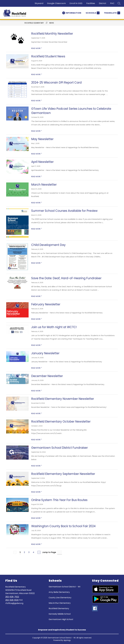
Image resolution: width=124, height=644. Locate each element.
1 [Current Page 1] (20, 552)
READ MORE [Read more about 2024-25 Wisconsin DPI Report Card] (37, 101)
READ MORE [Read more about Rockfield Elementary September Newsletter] (37, 492)
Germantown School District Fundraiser (60, 448)
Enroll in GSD (76, 3)
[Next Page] (39, 552)
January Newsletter (45, 353)
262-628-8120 (12, 600)
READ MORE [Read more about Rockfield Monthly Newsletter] (37, 48)
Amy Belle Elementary (59, 592)
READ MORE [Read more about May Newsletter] (37, 154)
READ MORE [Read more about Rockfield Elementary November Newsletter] (37, 413)
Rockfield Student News (48, 56)
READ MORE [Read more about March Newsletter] (37, 203)
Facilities (91, 3)
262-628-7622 (12, 597)
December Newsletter (47, 376)
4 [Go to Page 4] (33, 552)
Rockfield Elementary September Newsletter (63, 474)
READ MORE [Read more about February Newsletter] (37, 319)
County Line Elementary (60, 598)
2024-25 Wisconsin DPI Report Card (56, 83)
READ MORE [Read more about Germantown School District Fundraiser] (37, 466)
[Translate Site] (112, 13)
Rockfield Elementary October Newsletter (61, 422)
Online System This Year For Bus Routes (59, 500)
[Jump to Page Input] (60, 552)
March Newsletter (44, 185)
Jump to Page (49, 552)
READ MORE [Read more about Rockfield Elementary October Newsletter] (37, 440)
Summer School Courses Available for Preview (64, 211)
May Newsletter (42, 139)
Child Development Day (48, 245)
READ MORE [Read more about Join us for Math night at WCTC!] (37, 345)
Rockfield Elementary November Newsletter (63, 399)
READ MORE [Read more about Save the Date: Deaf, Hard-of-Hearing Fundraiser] (37, 296)
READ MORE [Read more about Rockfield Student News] (37, 74)
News (52, 23)
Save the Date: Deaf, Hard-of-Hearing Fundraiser (66, 278)
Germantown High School (61, 619)
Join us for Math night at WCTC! (54, 327)
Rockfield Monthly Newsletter (52, 34)
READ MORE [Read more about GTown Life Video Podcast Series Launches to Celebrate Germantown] (37, 131)
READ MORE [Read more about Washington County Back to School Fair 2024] (37, 544)
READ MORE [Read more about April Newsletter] (37, 177)
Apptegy (67, 640)
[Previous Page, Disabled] (15, 552)
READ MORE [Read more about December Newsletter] (37, 391)
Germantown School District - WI (64, 587)
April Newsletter (42, 162)
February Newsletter (46, 304)
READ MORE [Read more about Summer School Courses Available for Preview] (37, 229)
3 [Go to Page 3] (29, 552)
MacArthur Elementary (60, 603)
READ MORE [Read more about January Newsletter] (37, 368)
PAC (112, 3)
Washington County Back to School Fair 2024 (63, 526)
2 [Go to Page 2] (24, 552)
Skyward (39, 3)
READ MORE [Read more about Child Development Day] (37, 263)
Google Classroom (56, 3)
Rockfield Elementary (34, 23)
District (103, 3)
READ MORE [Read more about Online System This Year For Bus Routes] (37, 518)
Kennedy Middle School (60, 614)
